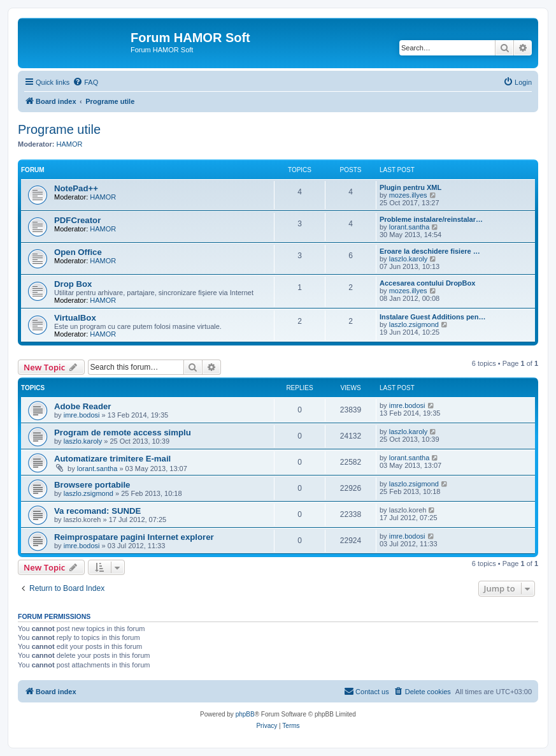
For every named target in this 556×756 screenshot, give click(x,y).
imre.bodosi (82, 415)
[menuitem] (85, 82)
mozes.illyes (408, 195)
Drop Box (73, 284)
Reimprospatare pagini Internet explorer (134, 537)
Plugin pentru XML (410, 187)
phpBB (245, 714)
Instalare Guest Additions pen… (432, 317)
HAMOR (70, 144)
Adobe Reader (82, 406)
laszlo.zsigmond (414, 324)
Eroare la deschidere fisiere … (430, 251)
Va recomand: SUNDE (97, 511)
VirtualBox (75, 318)
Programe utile (59, 129)
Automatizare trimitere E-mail (112, 459)
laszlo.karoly (409, 259)
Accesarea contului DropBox (427, 283)
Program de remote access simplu (123, 433)
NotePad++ (76, 188)
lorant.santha (410, 227)
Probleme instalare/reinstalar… (431, 219)
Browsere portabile (92, 485)
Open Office (78, 252)
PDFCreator (77, 220)
